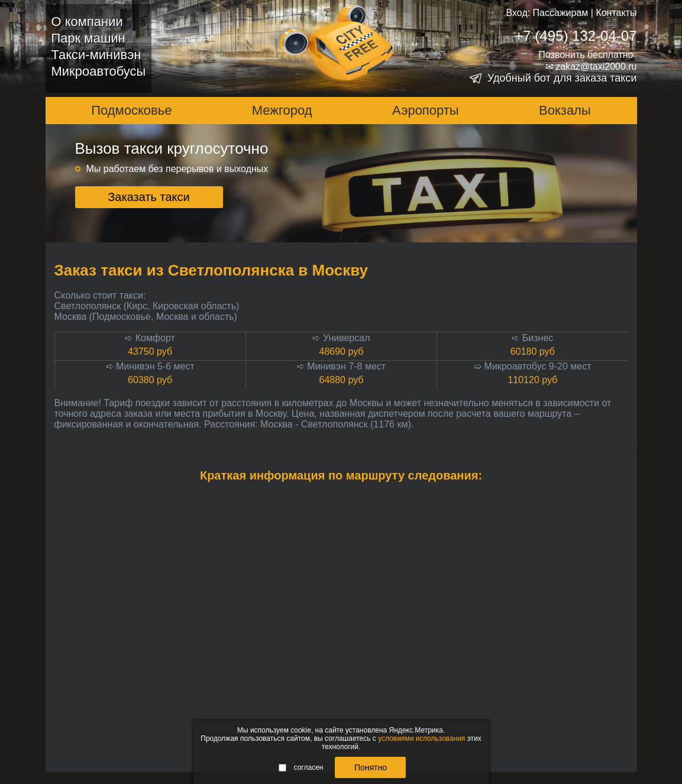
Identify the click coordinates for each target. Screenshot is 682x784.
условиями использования (421, 738)
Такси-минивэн (96, 55)
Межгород (282, 110)
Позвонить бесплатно (586, 55)
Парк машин (88, 38)
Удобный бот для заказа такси (562, 78)
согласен (301, 767)
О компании (87, 22)
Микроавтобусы (99, 71)
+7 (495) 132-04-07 (576, 36)
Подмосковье (131, 110)
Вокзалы (565, 110)
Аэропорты (426, 110)
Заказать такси (149, 197)
